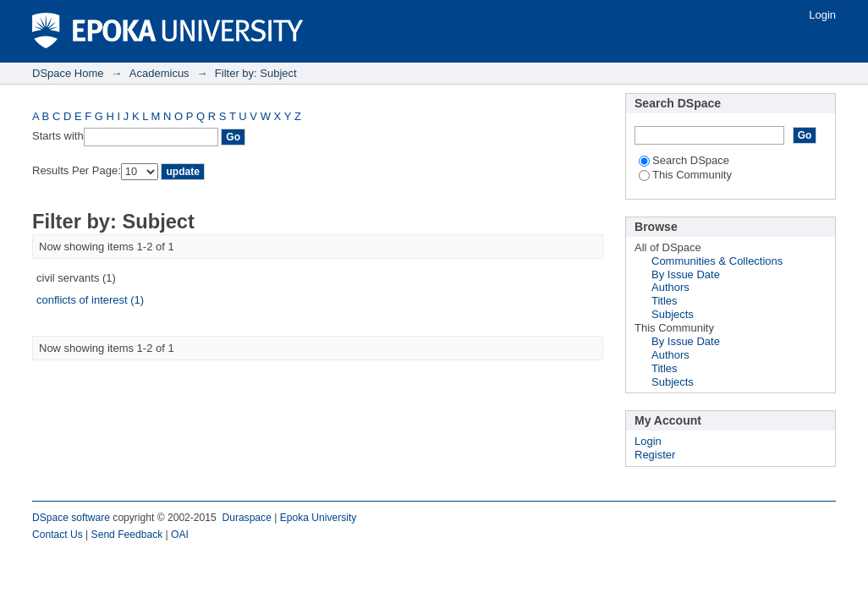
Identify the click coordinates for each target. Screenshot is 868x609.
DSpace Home (68, 73)
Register (655, 455)
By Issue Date (686, 274)
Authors (670, 287)
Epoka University (319, 518)
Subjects (673, 314)
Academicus (159, 73)
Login (822, 15)
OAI (180, 535)
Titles (665, 301)
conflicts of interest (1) (90, 300)
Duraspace (246, 518)
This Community (685, 175)
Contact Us (58, 535)
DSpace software (71, 518)
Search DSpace (684, 160)
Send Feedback (127, 535)
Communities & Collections (717, 261)
